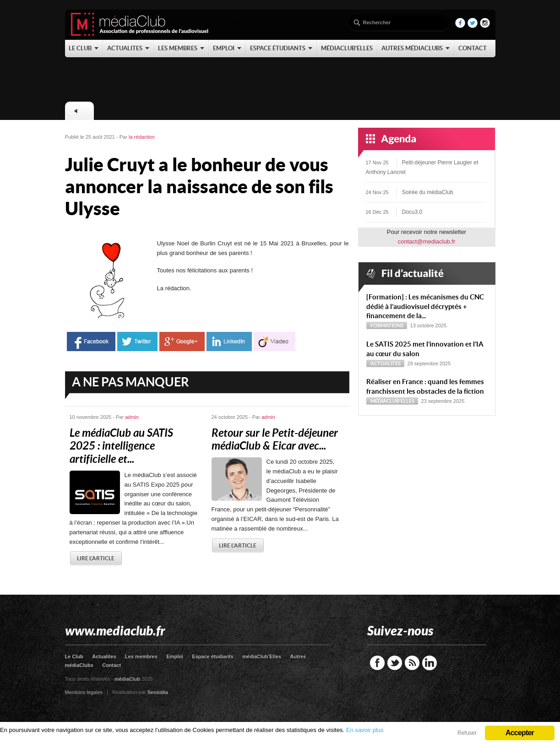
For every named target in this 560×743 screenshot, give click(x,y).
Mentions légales (84, 692)
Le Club (74, 656)
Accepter (520, 733)
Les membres (141, 656)
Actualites (104, 656)
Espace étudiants (212, 656)
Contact (111, 665)
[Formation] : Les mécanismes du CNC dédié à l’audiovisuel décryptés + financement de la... (425, 306)
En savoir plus (365, 730)
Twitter (395, 663)
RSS (412, 663)
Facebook (377, 663)
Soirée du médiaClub (428, 192)
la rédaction (142, 137)
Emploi (175, 656)
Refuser (467, 733)
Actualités (386, 363)
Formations (387, 325)
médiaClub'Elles (392, 401)
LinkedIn (430, 663)
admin (132, 417)
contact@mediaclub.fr (427, 241)
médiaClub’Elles (262, 656)
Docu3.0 (412, 212)
